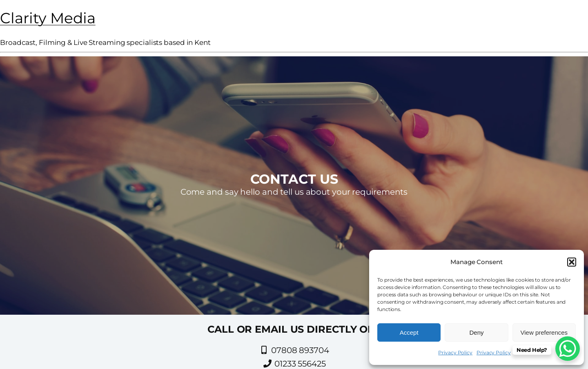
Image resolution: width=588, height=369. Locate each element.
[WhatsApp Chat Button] (568, 349)
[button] (572, 262)
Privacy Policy (455, 352)
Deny (476, 332)
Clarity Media (48, 18)
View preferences (544, 332)
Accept (409, 332)
